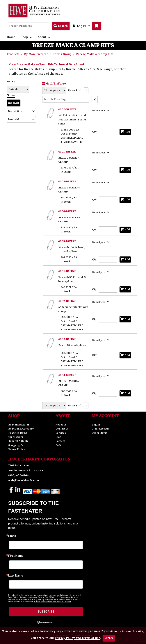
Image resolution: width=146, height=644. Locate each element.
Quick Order (16, 437)
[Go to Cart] (97, 26)
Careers (60, 441)
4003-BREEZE (67, 375)
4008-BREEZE (67, 339)
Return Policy (17, 449)
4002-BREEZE (67, 182)
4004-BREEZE (67, 211)
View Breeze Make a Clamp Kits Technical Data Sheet (46, 64)
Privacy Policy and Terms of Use (78, 638)
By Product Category (21, 429)
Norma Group (62, 54)
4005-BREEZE (67, 241)
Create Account (101, 429)
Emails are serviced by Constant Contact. (53, 602)
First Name (16, 556)
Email (12, 536)
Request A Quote (18, 441)
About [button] (44, 37)
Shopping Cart (17, 445)
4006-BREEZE (67, 271)
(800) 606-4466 (18, 475)
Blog (58, 437)
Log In (96, 425)
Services (61, 433)
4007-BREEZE (67, 301)
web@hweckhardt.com (24, 481)
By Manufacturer (36, 54)
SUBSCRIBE (46, 612)
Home (11, 37)
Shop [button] (26, 37)
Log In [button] (81, 26)
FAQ (58, 445)
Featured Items (18, 433)
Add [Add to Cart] (125, 132)
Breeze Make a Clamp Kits (95, 54)
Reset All (14, 103)
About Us (61, 425)
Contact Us (62, 429)
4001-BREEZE (67, 152)
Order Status (99, 433)
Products (14, 54)
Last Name (16, 576)
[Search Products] (61, 26)
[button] (21, 111)
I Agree (109, 638)
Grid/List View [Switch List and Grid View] (54, 83)
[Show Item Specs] (101, 110)
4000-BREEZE (67, 110)
